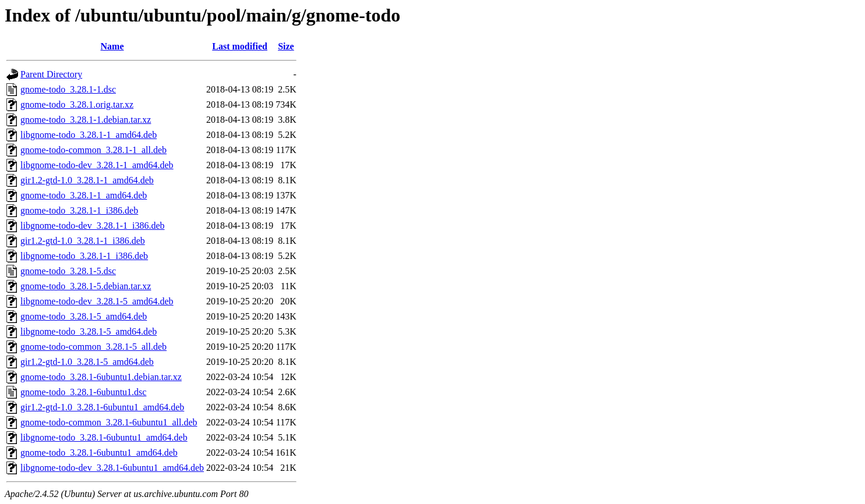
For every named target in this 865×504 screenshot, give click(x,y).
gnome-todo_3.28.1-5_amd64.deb (84, 316)
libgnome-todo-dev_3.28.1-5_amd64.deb (97, 301)
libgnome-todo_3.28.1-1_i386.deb (84, 256)
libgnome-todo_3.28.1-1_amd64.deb (89, 135)
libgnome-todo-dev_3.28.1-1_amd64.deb (97, 165)
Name (112, 46)
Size (286, 46)
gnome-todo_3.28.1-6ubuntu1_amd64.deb (99, 452)
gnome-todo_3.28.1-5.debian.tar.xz (86, 286)
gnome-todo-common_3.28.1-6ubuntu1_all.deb (109, 422)
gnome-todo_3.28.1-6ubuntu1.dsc (83, 392)
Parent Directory (51, 74)
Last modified (240, 46)
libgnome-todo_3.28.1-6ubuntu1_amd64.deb (104, 437)
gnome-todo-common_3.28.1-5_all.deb (93, 347)
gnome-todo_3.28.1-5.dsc (68, 271)
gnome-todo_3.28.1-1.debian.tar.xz (86, 120)
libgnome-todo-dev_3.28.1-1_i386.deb (93, 226)
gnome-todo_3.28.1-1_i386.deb (79, 210)
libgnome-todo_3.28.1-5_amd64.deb (89, 331)
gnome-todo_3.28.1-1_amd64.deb (84, 195)
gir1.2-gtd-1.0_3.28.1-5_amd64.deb (87, 362)
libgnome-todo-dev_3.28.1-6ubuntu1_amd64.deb (112, 468)
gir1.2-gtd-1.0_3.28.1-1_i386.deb (83, 241)
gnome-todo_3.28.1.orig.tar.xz (77, 104)
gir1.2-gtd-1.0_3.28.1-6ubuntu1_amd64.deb (102, 407)
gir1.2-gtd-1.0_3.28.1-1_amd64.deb (87, 180)
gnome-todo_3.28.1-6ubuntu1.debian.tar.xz (101, 377)
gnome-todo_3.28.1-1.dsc (68, 89)
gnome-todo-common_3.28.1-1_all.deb (93, 150)
